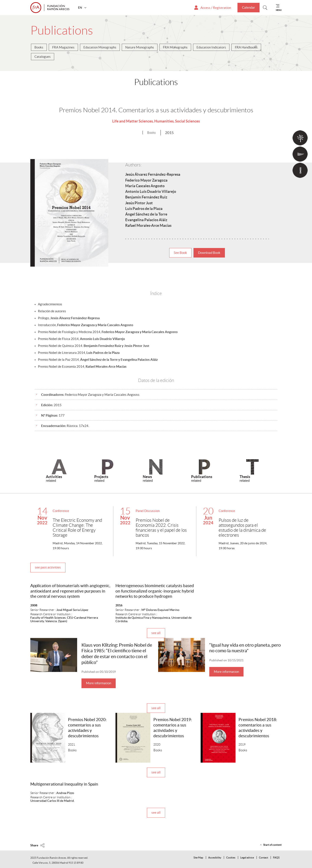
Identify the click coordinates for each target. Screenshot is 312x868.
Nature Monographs (140, 47)
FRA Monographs (175, 47)
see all (156, 633)
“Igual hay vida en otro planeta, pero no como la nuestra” (245, 648)
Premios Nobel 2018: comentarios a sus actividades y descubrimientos (258, 728)
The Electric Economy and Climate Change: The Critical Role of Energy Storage (77, 528)
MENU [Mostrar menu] (279, 10)
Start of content (272, 845)
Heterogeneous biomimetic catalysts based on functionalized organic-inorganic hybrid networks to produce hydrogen (155, 591)
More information (99, 683)
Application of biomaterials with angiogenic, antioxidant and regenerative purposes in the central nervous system (70, 591)
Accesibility (215, 858)
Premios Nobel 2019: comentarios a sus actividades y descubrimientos (173, 728)
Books (39, 47)
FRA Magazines (63, 47)
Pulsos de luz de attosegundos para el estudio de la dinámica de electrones (242, 528)
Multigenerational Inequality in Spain (64, 784)
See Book (180, 253)
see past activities (48, 567)
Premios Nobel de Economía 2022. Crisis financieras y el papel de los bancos (161, 528)
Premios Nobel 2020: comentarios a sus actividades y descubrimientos (87, 728)
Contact (263, 858)
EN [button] (80, 8)
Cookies (231, 858)
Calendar (249, 7)
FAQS (276, 858)
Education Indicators (211, 47)
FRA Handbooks (246, 47)
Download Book (209, 253)
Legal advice (247, 858)
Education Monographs (100, 47)
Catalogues (43, 57)
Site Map (198, 858)
